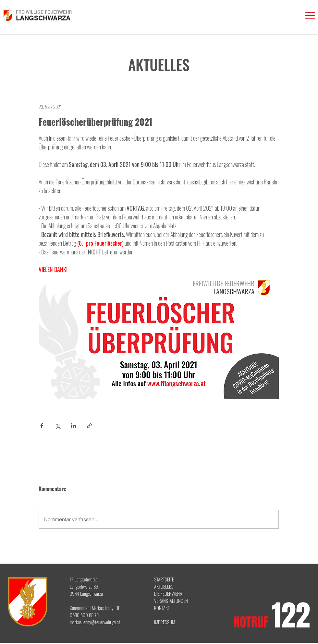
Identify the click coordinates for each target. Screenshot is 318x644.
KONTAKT (162, 608)
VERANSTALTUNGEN (171, 601)
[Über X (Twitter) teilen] (58, 426)
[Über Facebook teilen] (42, 426)
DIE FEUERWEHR (168, 593)
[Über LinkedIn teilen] (73, 426)
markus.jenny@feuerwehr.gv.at (95, 622)
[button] (310, 16)
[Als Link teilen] (89, 426)
